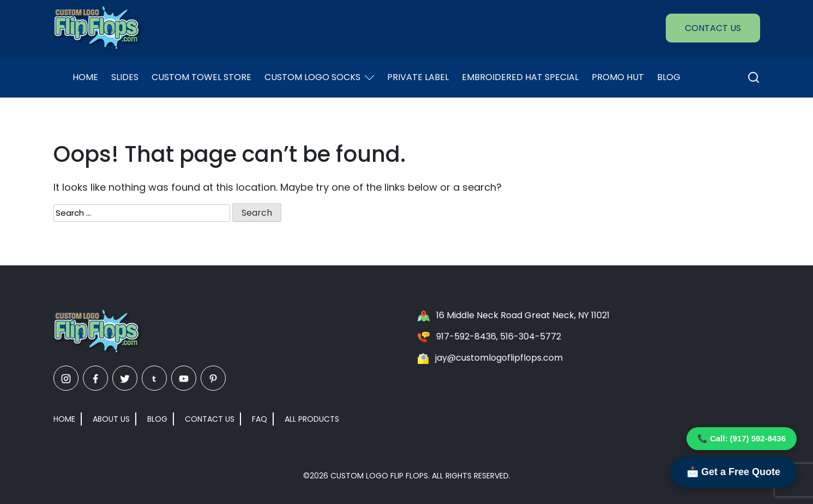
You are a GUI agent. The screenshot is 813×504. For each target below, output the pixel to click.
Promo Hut (618, 77)
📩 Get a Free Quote (733, 472)
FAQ (260, 419)
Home (85, 77)
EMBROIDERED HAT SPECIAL (520, 77)
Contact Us (713, 28)
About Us (111, 419)
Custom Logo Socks (319, 77)
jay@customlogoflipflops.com (499, 358)
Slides (125, 77)
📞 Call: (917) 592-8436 (742, 438)
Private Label (418, 77)
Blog (669, 77)
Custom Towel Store (201, 77)
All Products (312, 419)
